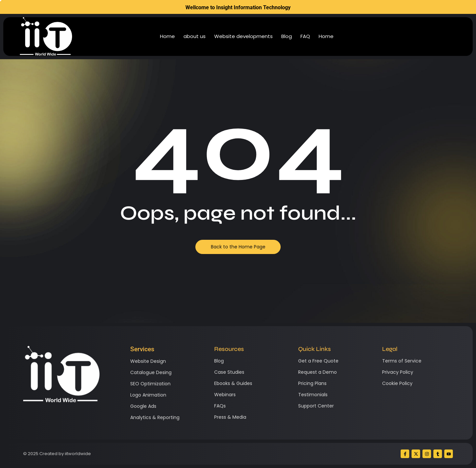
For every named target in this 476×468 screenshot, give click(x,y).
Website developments (243, 36)
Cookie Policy (397, 383)
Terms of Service (402, 361)
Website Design (148, 361)
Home (167, 36)
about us (195, 36)
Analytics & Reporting (155, 417)
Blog (287, 36)
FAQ (305, 36)
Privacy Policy (398, 372)
